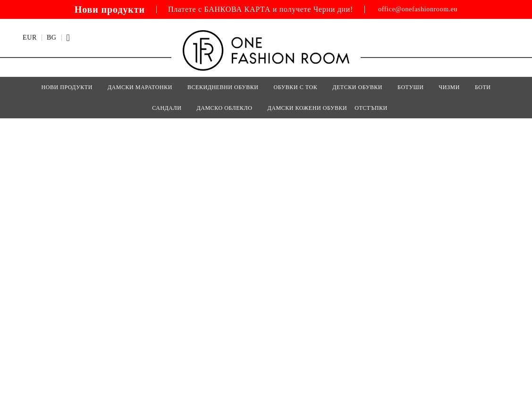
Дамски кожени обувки (307, 108)
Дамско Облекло (224, 108)
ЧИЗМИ (449, 87)
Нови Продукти (67, 87)
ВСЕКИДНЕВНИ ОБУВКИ (223, 87)
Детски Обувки (357, 87)
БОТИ (483, 87)
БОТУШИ (410, 87)
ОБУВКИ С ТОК (296, 87)
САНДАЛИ (167, 108)
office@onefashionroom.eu (418, 9)
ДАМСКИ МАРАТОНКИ (140, 87)
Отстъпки (371, 108)
